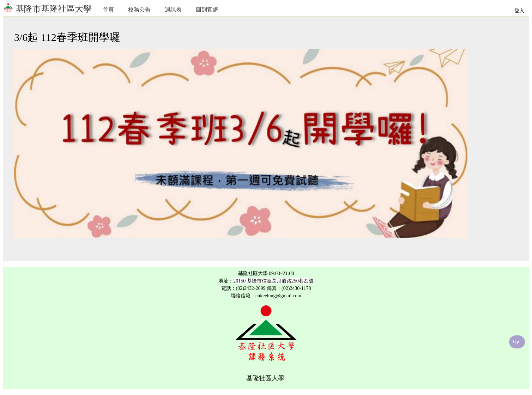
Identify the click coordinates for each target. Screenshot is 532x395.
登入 (519, 11)
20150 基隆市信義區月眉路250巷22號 (273, 281)
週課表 (173, 10)
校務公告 (139, 10)
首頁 (108, 10)
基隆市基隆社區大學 (47, 8)
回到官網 (207, 10)
